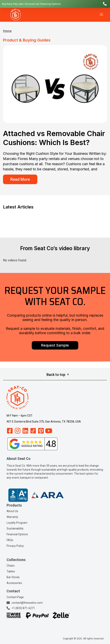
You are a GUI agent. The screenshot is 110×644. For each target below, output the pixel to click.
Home (7, 31)
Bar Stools (13, 577)
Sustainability (15, 528)
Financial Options (17, 534)
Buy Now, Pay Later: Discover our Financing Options (31, 4)
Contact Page (15, 597)
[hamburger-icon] (101, 15)
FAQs (10, 540)
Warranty (12, 517)
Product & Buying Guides (27, 40)
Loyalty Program (17, 523)
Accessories (14, 583)
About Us (12, 511)
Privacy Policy (15, 546)
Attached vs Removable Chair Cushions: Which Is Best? (54, 138)
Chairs (11, 566)
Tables (11, 571)
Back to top (58, 375)
